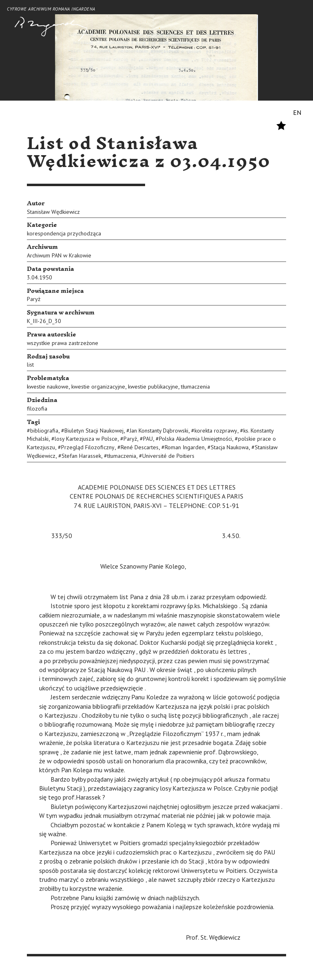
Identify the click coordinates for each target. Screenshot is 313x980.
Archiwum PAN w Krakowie (59, 255)
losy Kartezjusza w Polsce (86, 439)
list (30, 365)
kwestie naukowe (48, 387)
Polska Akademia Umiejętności (195, 439)
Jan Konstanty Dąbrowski (159, 431)
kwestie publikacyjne (153, 387)
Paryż (34, 299)
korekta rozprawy (216, 431)
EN (297, 112)
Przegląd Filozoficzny (88, 447)
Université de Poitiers (168, 456)
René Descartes (140, 447)
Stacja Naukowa (230, 447)
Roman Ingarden (185, 447)
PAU (148, 439)
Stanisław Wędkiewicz (53, 212)
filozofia (37, 409)
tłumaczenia (195, 387)
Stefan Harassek (81, 456)
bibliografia (44, 431)
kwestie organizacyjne (98, 387)
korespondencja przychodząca (64, 233)
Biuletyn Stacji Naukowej (94, 431)
